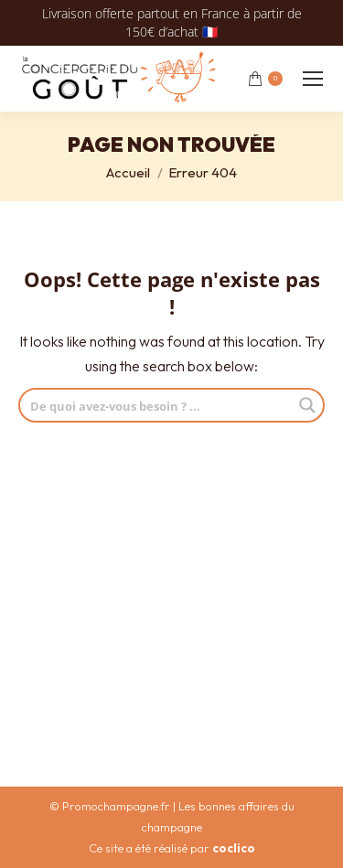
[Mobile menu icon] (313, 79)
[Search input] (157, 405)
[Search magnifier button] (307, 405)
